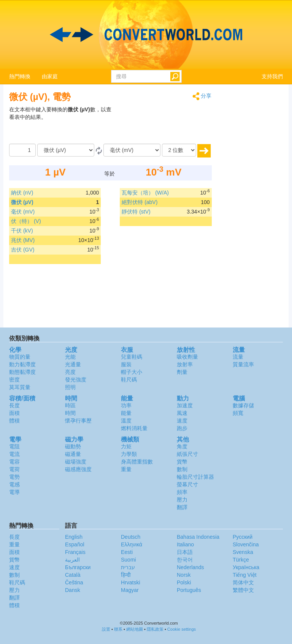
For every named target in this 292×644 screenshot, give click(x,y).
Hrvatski (131, 582)
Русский (243, 537)
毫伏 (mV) (23, 212)
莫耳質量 (20, 387)
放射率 (185, 364)
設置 (106, 629)
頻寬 (238, 413)
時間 (70, 413)
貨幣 (182, 462)
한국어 (185, 560)
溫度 (126, 421)
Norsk (184, 575)
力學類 (129, 454)
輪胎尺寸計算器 (195, 477)
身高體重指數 (137, 462)
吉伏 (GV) (23, 250)
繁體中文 (243, 590)
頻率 (182, 492)
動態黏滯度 (22, 372)
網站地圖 (135, 629)
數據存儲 (243, 405)
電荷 (14, 469)
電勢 (14, 477)
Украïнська (246, 567)
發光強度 (76, 380)
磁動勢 (73, 446)
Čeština (74, 582)
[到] (132, 150)
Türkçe (241, 560)
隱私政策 (155, 629)
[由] (66, 150)
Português (189, 590)
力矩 (126, 446)
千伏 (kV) (22, 231)
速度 (182, 421)
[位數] (179, 150)
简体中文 (243, 582)
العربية (72, 560)
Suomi (129, 560)
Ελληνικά (132, 544)
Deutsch (131, 537)
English (74, 537)
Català (73, 575)
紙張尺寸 (187, 454)
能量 (126, 413)
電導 (14, 492)
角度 (182, 446)
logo (146, 35)
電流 (14, 454)
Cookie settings (182, 629)
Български (78, 567)
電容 (14, 462)
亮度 (70, 372)
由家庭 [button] (50, 76)
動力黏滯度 (22, 364)
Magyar (130, 590)
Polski (184, 582)
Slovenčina (246, 544)
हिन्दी (126, 575)
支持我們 (272, 76)
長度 (14, 405)
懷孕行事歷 (78, 421)
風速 (182, 413)
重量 (126, 469)
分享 (202, 96)
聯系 (118, 629)
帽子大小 (132, 372)
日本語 (185, 552)
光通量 (73, 364)
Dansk (73, 590)
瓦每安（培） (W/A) (145, 193)
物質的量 (20, 357)
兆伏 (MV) (23, 240)
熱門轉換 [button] (20, 76)
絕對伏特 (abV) (140, 202)
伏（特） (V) (26, 221)
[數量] (22, 150)
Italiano (185, 544)
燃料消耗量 (134, 428)
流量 (238, 357)
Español (75, 544)
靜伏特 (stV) (136, 212)
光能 (70, 357)
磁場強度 (76, 462)
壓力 (182, 500)
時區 (70, 405)
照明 (70, 387)
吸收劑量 (187, 357)
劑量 (182, 372)
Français (75, 552)
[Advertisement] (164, 125)
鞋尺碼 (129, 380)
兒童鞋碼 (132, 357)
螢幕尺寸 (187, 484)
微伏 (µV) (22, 202)
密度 (14, 380)
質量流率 (243, 364)
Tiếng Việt (245, 575)
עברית (128, 567)
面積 (14, 413)
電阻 (14, 446)
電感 (14, 484)
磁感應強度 (78, 469)
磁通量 (73, 454)
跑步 (182, 428)
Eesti (127, 552)
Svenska (243, 552)
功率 (126, 405)
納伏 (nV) (22, 193)
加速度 (185, 405)
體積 (14, 421)
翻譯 (182, 507)
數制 (182, 469)
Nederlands (190, 567)
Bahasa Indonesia (198, 537)
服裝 (126, 364)
